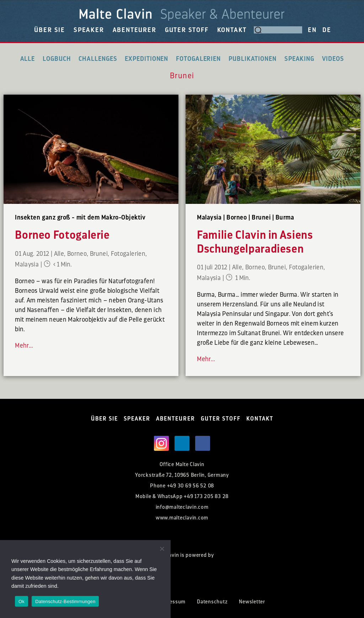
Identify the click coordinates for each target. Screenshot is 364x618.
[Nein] (162, 549)
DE (327, 30)
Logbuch (57, 59)
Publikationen (253, 59)
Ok (22, 601)
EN (312, 30)
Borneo (77, 254)
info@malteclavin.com (182, 507)
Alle (28, 59)
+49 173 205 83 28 (206, 496)
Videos (333, 59)
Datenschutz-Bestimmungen (65, 601)
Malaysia (27, 264)
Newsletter (252, 602)
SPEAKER (89, 30)
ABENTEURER (135, 30)
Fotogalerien (198, 59)
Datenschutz (212, 602)
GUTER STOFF (187, 30)
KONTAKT (232, 30)
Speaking (299, 59)
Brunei (99, 254)
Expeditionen (146, 59)
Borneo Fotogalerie (62, 235)
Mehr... (24, 345)
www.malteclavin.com (182, 518)
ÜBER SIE (49, 30)
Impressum (172, 602)
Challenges (98, 59)
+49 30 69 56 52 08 (191, 486)
